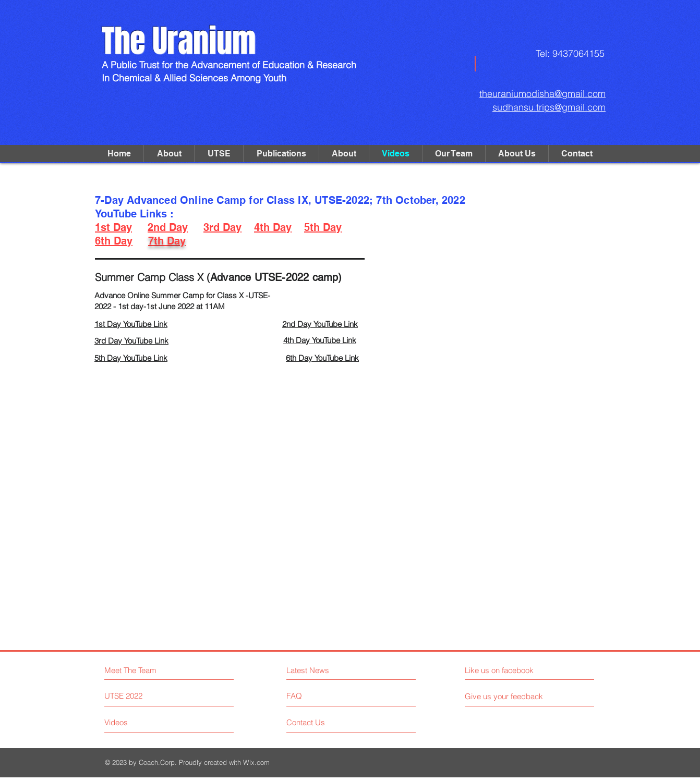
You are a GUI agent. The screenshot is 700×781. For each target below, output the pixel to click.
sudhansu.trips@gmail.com (549, 107)
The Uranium (179, 41)
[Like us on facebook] (511, 670)
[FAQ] (316, 696)
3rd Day (222, 227)
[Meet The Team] (149, 670)
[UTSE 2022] (144, 696)
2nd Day (168, 227)
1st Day (113, 227)
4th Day (273, 227)
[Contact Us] (326, 722)
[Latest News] (332, 670)
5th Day (323, 227)
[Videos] (144, 722)
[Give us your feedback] (508, 696)
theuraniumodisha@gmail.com (542, 94)
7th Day (167, 241)
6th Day (114, 241)
